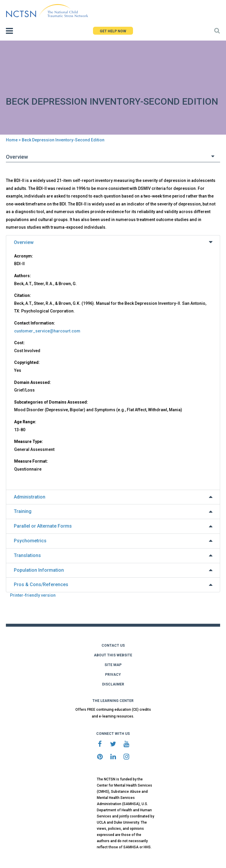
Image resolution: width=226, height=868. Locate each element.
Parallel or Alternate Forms (43, 526)
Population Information (39, 570)
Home (12, 140)
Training (23, 511)
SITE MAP (113, 665)
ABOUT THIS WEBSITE (113, 655)
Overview (24, 242)
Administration (30, 497)
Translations (27, 555)
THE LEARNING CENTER (113, 701)
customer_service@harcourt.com (47, 331)
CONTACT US (113, 645)
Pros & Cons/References (41, 584)
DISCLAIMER (113, 684)
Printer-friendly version (33, 595)
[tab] (113, 243)
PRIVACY (113, 675)
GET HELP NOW (113, 31)
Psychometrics (30, 541)
